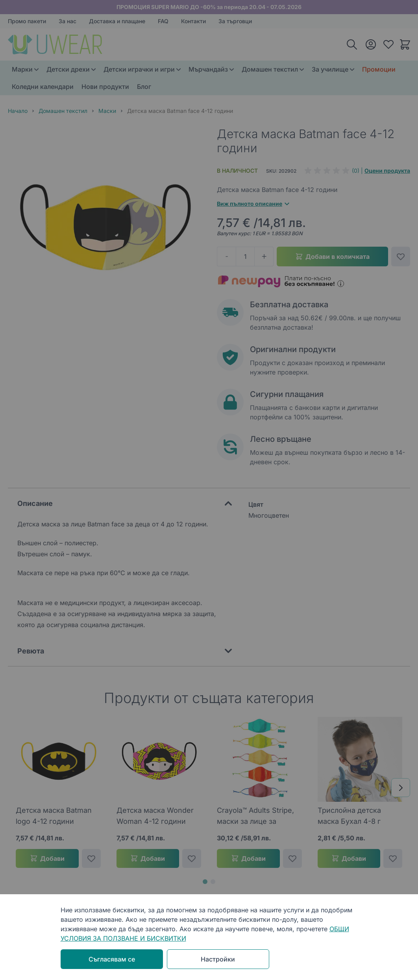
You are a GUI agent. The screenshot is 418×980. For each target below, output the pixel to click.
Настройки (218, 959)
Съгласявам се (112, 959)
